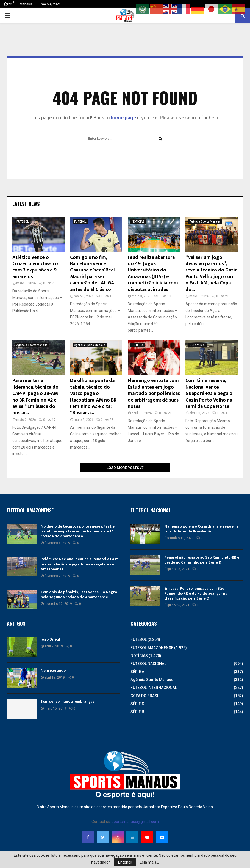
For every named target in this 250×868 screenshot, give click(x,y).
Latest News (26, 204)
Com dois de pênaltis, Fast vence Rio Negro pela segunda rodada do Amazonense (79, 594)
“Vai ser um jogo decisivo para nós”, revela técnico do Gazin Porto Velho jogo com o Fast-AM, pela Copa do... (212, 274)
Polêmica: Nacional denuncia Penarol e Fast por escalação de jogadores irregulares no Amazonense (79, 564)
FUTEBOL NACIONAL (148, 664)
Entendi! (125, 862)
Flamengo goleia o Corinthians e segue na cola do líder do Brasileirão (202, 529)
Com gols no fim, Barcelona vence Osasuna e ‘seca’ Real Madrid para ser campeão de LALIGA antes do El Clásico (92, 274)
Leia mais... (149, 862)
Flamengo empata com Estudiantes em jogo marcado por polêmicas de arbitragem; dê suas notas (154, 394)
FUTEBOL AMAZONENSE (152, 648)
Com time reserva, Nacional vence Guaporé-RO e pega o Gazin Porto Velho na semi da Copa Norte (209, 394)
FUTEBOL (23, 222)
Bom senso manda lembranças (68, 701)
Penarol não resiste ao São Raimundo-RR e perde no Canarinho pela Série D (202, 560)
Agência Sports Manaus (205, 222)
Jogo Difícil (50, 639)
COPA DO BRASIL (145, 696)
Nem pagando (53, 670)
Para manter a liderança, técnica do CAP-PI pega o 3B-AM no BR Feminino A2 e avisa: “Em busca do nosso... (35, 397)
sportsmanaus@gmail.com (135, 822)
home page (123, 118)
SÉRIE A (137, 672)
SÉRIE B (137, 712)
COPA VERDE (197, 345)
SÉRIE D (137, 704)
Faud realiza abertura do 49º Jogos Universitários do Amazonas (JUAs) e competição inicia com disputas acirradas (153, 274)
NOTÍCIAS (138, 222)
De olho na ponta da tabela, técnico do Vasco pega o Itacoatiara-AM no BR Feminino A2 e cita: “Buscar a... (93, 397)
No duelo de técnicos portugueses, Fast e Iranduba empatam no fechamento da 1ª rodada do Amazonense (78, 531)
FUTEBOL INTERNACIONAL (154, 688)
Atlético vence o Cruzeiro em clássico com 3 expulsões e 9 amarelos (35, 267)
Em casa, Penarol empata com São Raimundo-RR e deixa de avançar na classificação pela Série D (196, 593)
